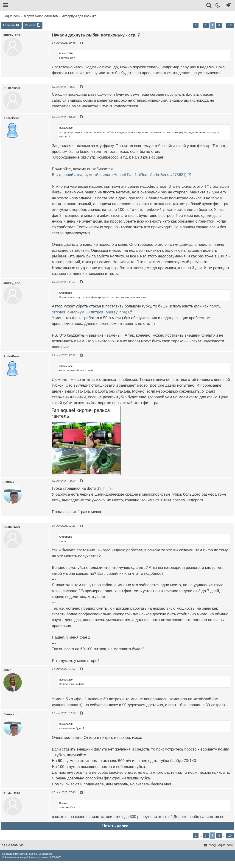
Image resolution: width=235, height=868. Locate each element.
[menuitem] (14, 854)
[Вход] (228, 6)
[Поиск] (209, 6)
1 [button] (196, 25)
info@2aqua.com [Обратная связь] (218, 845)
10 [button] (230, 25)
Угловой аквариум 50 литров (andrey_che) (90, 312)
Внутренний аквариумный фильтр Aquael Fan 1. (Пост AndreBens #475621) (119, 175)
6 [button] (206, 25)
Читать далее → (118, 826)
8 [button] (219, 25)
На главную (13, 845)
